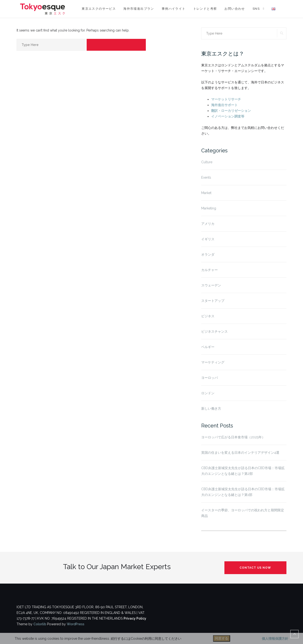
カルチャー (209, 270)
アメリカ (208, 224)
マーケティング (213, 362)
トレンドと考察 (205, 9)
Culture (207, 162)
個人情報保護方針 (275, 639)
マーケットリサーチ (226, 99)
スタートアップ (213, 301)
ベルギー (208, 347)
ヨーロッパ (209, 378)
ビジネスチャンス (214, 331)
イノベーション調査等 (228, 116)
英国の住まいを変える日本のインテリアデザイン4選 (240, 453)
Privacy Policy (135, 618)
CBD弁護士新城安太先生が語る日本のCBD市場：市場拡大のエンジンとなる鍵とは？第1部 (243, 492)
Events (206, 177)
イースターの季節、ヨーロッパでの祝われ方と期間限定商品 (243, 513)
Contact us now (255, 568)
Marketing (209, 208)
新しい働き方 (211, 408)
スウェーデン (211, 285)
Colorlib (40, 624)
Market (206, 193)
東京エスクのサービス (99, 9)
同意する (222, 638)
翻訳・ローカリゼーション (231, 111)
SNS (256, 9)
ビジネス (208, 316)
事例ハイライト (174, 9)
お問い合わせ (235, 9)
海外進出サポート (224, 105)
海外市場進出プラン (139, 9)
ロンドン (208, 393)
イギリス (208, 239)
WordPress (76, 624)
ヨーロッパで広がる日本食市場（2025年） (233, 437)
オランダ (208, 254)
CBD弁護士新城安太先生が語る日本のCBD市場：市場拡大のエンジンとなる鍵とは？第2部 (243, 471)
